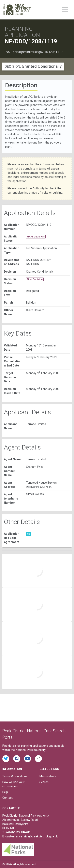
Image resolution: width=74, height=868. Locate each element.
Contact (7, 798)
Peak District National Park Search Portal (34, 734)
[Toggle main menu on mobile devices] (65, 10)
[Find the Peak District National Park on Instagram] (38, 759)
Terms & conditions (15, 776)
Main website (48, 776)
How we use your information (13, 784)
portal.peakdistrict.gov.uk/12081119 (38, 52)
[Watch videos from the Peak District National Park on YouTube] (28, 759)
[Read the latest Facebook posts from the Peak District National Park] (17, 759)
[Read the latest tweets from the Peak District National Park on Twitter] (6, 759)
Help (5, 792)
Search (44, 782)
